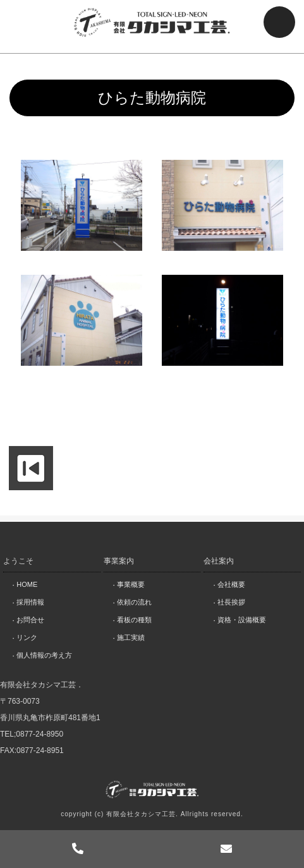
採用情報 (30, 602)
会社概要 (231, 584)
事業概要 (131, 584)
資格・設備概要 (242, 620)
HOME (27, 584)
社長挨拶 (231, 602)
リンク (27, 637)
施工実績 (131, 637)
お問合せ (30, 620)
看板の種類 (134, 620)
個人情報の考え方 (44, 655)
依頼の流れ (134, 602)
